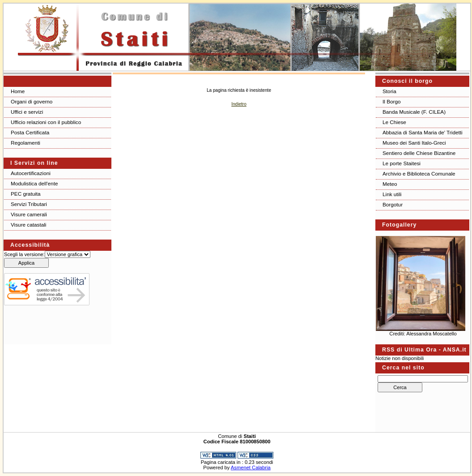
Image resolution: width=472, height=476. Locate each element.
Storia (389, 91)
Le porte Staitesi (402, 163)
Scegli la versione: (24, 254)
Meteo (390, 184)
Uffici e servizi (27, 112)
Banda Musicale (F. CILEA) (414, 112)
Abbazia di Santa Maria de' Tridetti (423, 132)
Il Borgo (392, 101)
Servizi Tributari (29, 204)
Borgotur (393, 204)
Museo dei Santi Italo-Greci (414, 143)
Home (18, 91)
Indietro (239, 104)
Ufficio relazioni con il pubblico (46, 122)
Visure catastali (28, 225)
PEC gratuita (26, 194)
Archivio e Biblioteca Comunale (419, 174)
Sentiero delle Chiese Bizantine (419, 153)
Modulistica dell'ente (34, 183)
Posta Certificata (30, 132)
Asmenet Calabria (251, 467)
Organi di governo (32, 101)
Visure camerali (29, 214)
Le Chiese (394, 122)
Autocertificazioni (31, 173)
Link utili (392, 194)
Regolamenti (26, 143)
